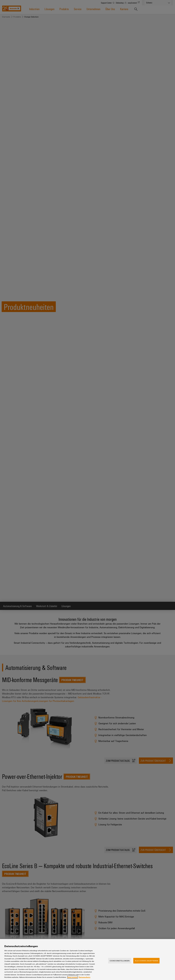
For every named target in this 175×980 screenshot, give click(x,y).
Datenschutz (84, 977)
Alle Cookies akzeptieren (146, 961)
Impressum (73, 977)
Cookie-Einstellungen (120, 961)
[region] (87, 960)
